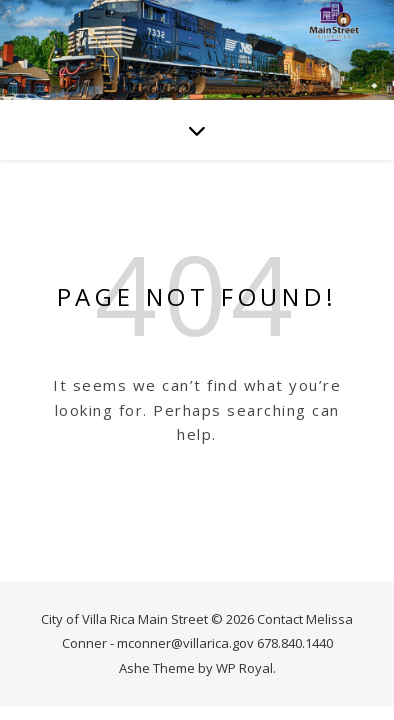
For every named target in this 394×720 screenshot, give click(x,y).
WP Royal (244, 668)
